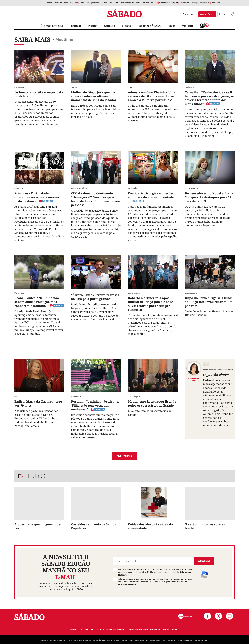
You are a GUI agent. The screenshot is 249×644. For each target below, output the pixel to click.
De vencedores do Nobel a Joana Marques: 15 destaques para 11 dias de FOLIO (209, 197)
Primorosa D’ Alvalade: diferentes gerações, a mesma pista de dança (37, 197)
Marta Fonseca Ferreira (194, 379)
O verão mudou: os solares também (205, 526)
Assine (207, 14)
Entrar (222, 14)
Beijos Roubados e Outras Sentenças (218, 370)
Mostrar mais (125, 456)
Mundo (93, 26)
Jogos (172, 26)
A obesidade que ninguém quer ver (38, 526)
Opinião (110, 26)
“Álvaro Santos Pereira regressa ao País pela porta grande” (95, 297)
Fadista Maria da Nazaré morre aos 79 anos (38, 403)
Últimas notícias (52, 26)
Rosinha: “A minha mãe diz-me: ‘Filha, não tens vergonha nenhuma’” (95, 405)
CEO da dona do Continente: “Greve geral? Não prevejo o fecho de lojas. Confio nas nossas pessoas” (96, 199)
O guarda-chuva (216, 375)
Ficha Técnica (98, 630)
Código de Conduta (139, 630)
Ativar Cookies (170, 630)
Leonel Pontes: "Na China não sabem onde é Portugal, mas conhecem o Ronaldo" (37, 302)
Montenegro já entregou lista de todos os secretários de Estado (152, 403)
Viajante (188, 26)
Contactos (156, 630)
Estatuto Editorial (79, 630)
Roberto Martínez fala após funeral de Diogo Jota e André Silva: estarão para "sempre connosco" (150, 304)
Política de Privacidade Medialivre (197, 640)
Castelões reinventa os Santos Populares (94, 526)
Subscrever (204, 561)
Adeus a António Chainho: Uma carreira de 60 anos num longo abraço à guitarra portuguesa (152, 96)
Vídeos (126, 26)
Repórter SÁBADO (149, 26)
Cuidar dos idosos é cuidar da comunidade (150, 526)
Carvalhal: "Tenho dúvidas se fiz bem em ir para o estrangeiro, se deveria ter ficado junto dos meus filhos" (209, 98)
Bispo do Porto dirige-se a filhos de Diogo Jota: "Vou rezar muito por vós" (209, 302)
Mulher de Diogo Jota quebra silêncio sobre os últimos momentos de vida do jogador (94, 96)
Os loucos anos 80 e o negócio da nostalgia (39, 94)
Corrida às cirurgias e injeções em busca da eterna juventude (151, 195)
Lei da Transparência (116, 630)
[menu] (16, 14)
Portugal (75, 26)
